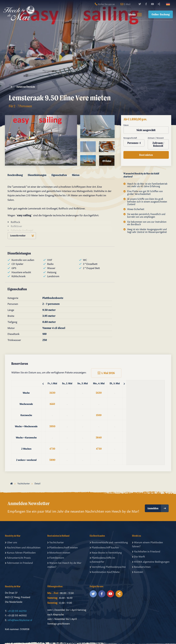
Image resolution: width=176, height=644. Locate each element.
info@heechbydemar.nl (20, 620)
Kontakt (138, 572)
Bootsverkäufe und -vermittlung (109, 542)
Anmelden (158, 508)
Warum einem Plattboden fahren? (147, 544)
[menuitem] (134, 14)
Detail (37, 483)
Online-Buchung (161, 14)
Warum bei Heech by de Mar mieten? (64, 565)
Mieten (76, 175)
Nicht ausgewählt (146, 130)
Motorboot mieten (59, 552)
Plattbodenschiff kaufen (104, 547)
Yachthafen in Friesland (146, 551)
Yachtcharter (24, 483)
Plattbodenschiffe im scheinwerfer (102, 559)
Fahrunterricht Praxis (18, 557)
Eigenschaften (59, 175)
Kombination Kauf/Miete (105, 572)
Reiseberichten (141, 566)
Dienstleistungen (37, 175)
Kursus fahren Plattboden (20, 552)
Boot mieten (146, 155)
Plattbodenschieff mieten (63, 547)
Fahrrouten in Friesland (19, 562)
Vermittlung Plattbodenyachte (108, 566)
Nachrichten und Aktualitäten (23, 547)
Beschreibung (15, 175)
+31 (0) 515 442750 (17, 611)
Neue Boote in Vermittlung (106, 552)
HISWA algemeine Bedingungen (151, 561)
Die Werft (139, 556)
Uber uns (11, 542)
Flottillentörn (56, 557)
